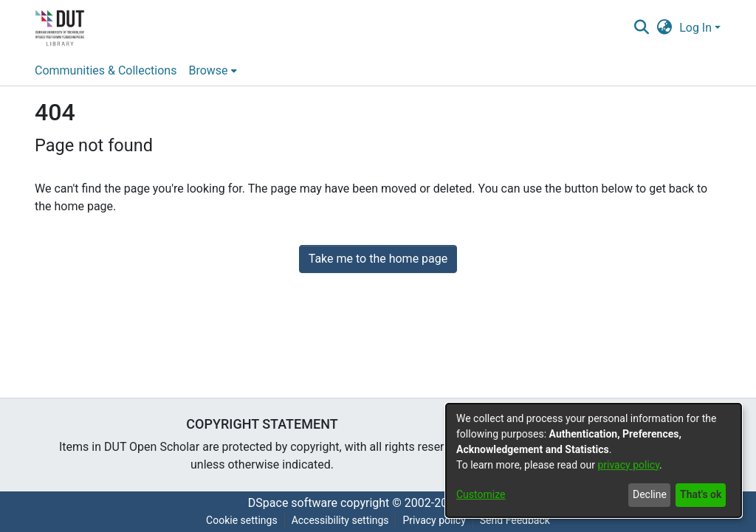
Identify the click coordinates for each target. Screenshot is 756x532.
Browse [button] (208, 70)
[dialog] (594, 460)
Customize (481, 494)
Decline (650, 494)
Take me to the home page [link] (378, 259)
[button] (641, 28)
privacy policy (628, 465)
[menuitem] (212, 71)
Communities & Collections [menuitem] (106, 70)
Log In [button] (697, 28)
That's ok (701, 494)
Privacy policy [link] (434, 520)
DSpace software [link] (293, 503)
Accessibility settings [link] (340, 520)
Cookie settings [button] (242, 520)
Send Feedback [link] (515, 520)
